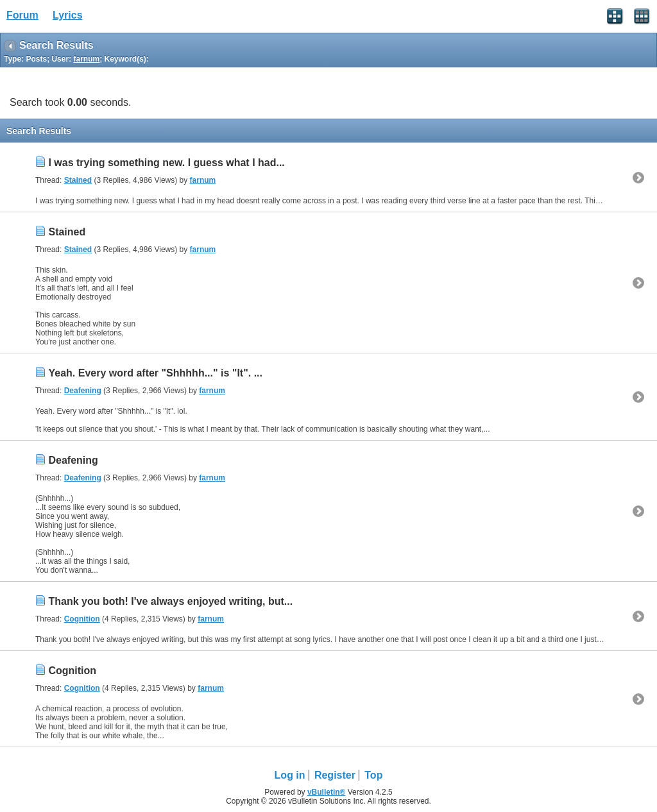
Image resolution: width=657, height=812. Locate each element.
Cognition (82, 619)
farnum (203, 180)
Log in (290, 775)
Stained (78, 180)
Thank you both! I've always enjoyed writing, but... (170, 601)
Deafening (83, 391)
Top (373, 775)
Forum (22, 15)
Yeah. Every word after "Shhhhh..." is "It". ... (155, 373)
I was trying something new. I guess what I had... (166, 163)
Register (335, 775)
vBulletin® (327, 792)
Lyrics (68, 15)
